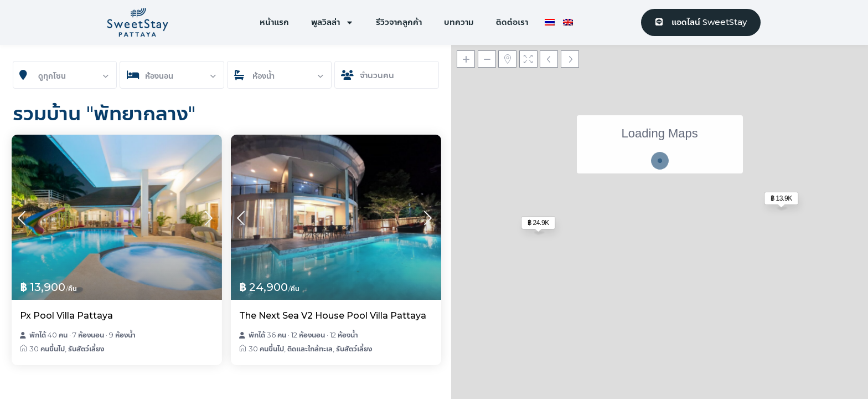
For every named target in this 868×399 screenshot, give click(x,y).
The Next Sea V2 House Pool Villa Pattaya (333, 316)
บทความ (459, 22)
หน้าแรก (274, 22)
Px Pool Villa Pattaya (66, 316)
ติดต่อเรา (512, 22)
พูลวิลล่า (332, 22)
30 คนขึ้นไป (47, 349)
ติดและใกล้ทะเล (310, 349)
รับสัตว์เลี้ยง (86, 349)
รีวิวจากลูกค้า (399, 22)
